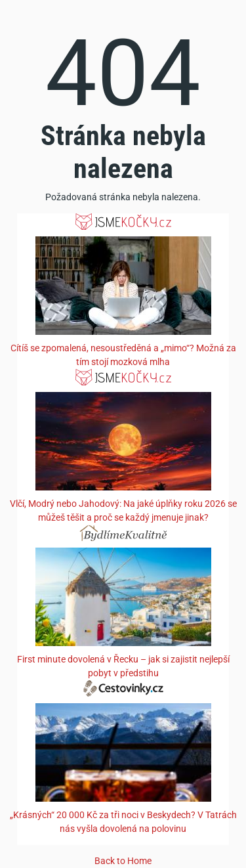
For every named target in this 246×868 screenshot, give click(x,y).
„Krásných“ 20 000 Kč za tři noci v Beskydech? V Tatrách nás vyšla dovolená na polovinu (123, 822)
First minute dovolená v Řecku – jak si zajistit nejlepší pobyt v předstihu (123, 666)
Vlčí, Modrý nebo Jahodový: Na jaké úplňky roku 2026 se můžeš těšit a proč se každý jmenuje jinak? (123, 510)
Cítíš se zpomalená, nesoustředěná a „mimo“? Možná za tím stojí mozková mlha (123, 355)
